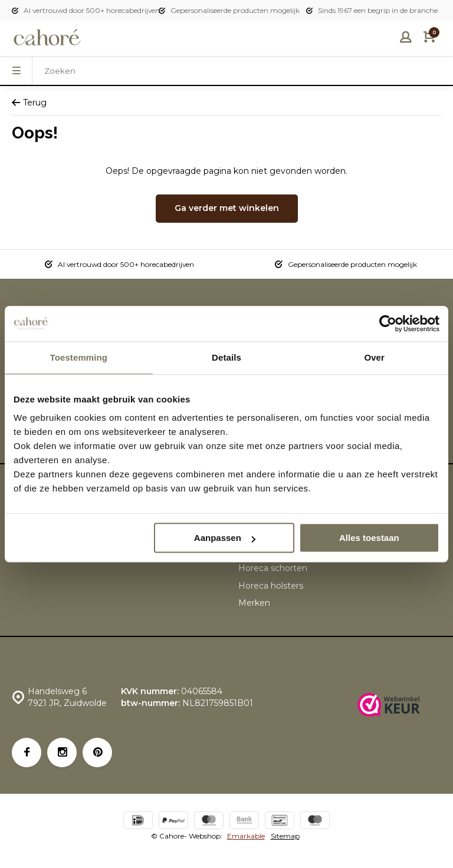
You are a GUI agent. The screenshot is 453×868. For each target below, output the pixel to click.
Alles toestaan (369, 538)
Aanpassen (225, 538)
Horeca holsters (271, 586)
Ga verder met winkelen (227, 208)
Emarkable (246, 836)
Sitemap (285, 836)
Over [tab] (374, 357)
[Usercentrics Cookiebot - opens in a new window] (388, 324)
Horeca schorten (273, 568)
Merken (254, 603)
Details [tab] (226, 357)
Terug (29, 103)
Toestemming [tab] (79, 357)
